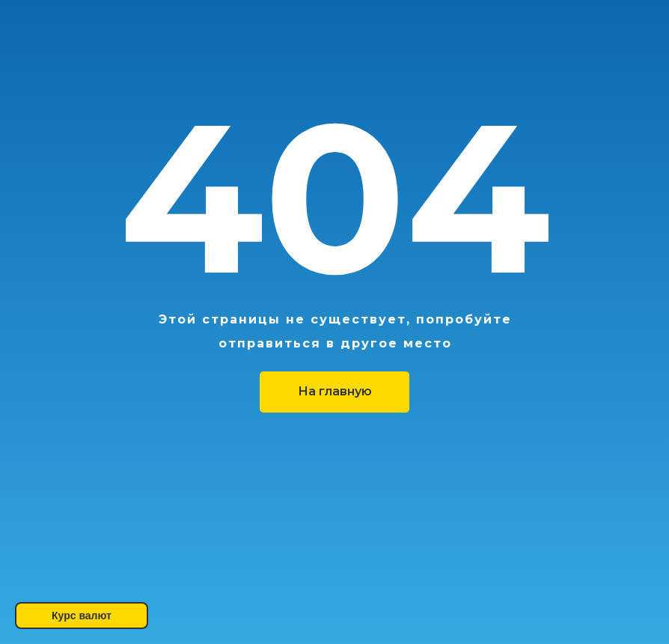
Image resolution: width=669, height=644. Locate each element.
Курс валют (82, 616)
